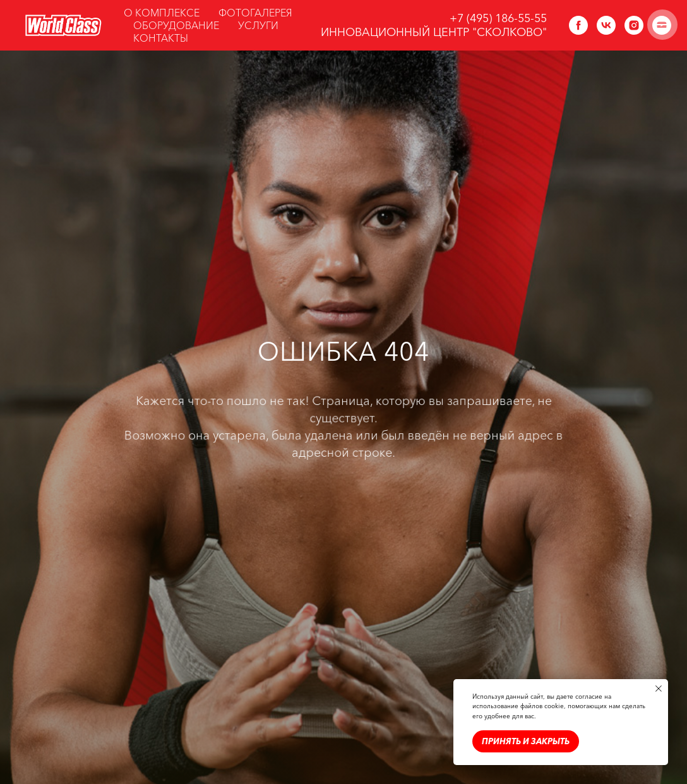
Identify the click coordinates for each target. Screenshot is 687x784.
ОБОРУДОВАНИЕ (176, 25)
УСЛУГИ (258, 25)
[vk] (606, 25)
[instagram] (634, 25)
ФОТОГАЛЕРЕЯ (255, 13)
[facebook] (578, 25)
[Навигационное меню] (662, 25)
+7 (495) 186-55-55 (498, 18)
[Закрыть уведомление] (659, 689)
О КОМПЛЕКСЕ (162, 13)
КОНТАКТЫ (161, 38)
